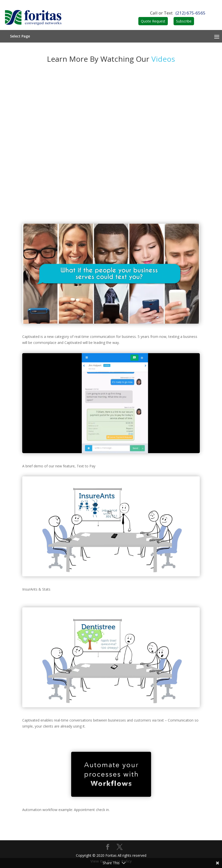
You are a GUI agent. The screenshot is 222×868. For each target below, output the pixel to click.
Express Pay (111, 177)
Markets (111, 152)
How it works (111, 115)
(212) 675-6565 (191, 13)
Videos (111, 165)
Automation (111, 140)
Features (111, 127)
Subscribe (184, 21)
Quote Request (153, 21)
